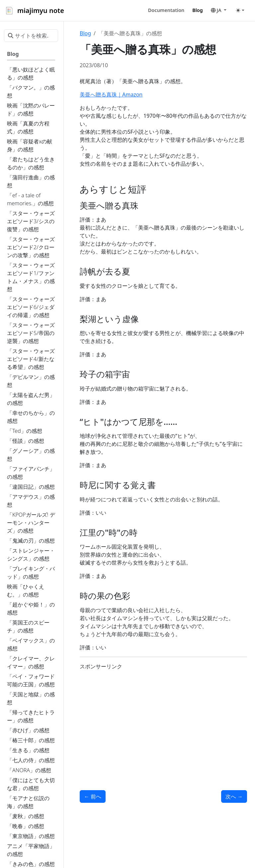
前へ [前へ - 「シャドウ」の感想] (93, 796)
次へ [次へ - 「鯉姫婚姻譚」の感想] (234, 796)
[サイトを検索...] (31, 36)
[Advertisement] (163, 722)
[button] (219, 10)
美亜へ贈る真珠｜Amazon (111, 94)
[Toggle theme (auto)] (240, 10)
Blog (85, 33)
